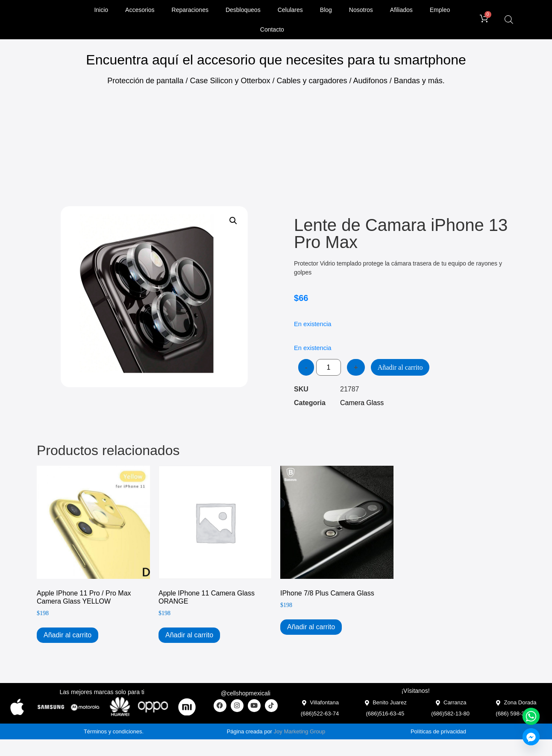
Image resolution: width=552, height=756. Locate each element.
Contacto (272, 29)
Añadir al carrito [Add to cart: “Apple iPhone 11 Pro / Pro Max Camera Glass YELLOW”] (68, 635)
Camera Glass (362, 403)
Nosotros (361, 10)
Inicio (101, 10)
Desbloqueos (243, 10)
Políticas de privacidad (438, 731)
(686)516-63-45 (385, 714)
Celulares (290, 10)
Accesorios (140, 10)
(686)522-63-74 (320, 714)
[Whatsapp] (531, 716)
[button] (233, 221)
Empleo (440, 10)
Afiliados (401, 10)
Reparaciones (190, 10)
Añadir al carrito (400, 367)
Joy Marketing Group (300, 731)
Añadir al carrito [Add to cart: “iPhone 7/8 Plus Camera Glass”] (311, 627)
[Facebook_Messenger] (531, 737)
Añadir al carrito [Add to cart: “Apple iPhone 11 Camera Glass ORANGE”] (189, 635)
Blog (326, 10)
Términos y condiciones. (114, 731)
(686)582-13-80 (450, 714)
